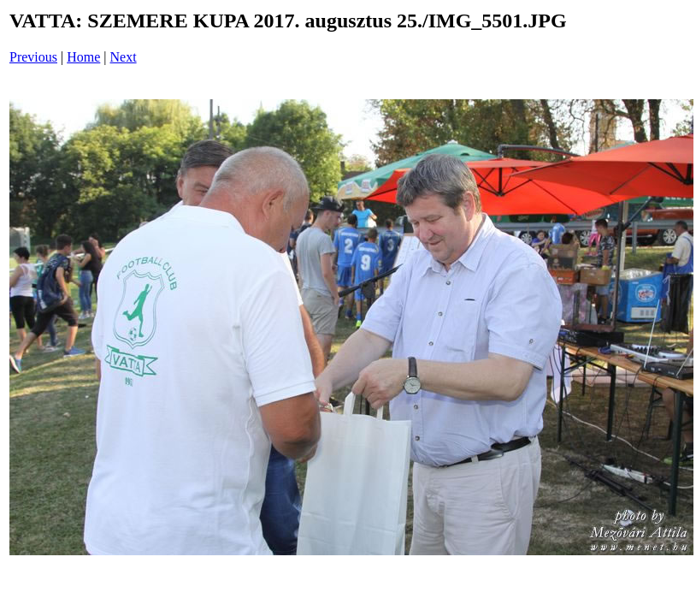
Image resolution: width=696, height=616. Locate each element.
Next (124, 57)
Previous (33, 57)
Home (83, 57)
